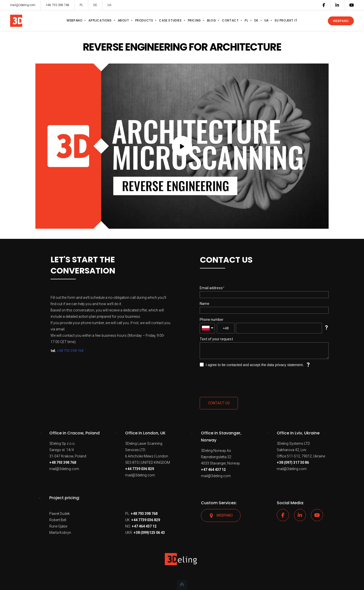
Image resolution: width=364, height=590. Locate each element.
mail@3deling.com (64, 469)
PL (81, 5)
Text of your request (216, 339)
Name (204, 304)
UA (109, 5)
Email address (211, 288)
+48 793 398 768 (70, 351)
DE (95, 5)
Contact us (219, 403)
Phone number (212, 320)
